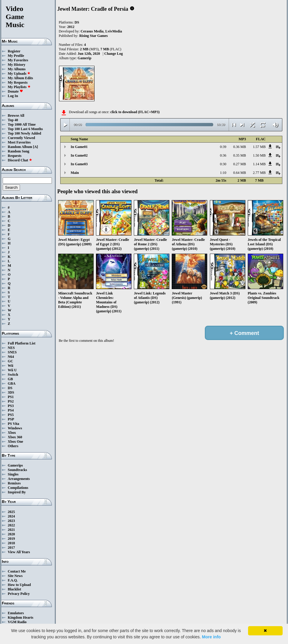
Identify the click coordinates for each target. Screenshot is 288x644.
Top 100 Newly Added (24, 133)
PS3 (11, 406)
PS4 (11, 410)
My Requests (18, 82)
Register (14, 51)
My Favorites (18, 60)
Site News (15, 576)
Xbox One (16, 442)
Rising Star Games (94, 36)
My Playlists (19, 87)
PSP (11, 419)
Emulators (16, 613)
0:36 (223, 155)
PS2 (11, 401)
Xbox (12, 433)
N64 (11, 357)
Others (13, 446)
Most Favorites (19, 142)
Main (75, 173)
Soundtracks (17, 470)
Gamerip (84, 58)
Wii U (12, 370)
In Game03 (79, 164)
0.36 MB (240, 147)
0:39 (223, 147)
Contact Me (17, 571)
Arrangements (19, 479)
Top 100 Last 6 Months (25, 129)
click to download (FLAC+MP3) (135, 112)
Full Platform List (22, 343)
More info (211, 637)
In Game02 (79, 155)
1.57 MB (259, 147)
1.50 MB (259, 155)
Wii (10, 366)
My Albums (17, 69)
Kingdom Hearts (21, 618)
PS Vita (13, 424)
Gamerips (15, 465)
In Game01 (79, 147)
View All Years (19, 552)
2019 (11, 539)
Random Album (20, 147)
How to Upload (19, 585)
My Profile (16, 56)
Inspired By (17, 492)
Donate (15, 91)
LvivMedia (114, 31)
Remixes (14, 483)
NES (11, 348)
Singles (13, 474)
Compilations (18, 488)
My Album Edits (20, 78)
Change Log (114, 54)
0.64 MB (240, 173)
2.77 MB (259, 173)
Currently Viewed (21, 138)
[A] (36, 147)
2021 (11, 530)
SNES (12, 352)
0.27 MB (240, 164)
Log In (13, 96)
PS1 (11, 397)
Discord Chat (20, 160)
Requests (15, 156)
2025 (11, 512)
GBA (12, 383)
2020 (11, 534)
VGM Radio (17, 622)
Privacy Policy (19, 594)
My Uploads (19, 74)
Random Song (18, 151)
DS (10, 388)
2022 (11, 525)
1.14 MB (259, 164)
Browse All (16, 116)
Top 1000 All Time (22, 124)
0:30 (223, 164)
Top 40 (13, 120)
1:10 (223, 173)
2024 (11, 516)
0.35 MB (240, 155)
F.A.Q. (13, 580)
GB (10, 379)
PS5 (11, 415)
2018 (11, 543)
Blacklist (14, 589)
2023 (11, 521)
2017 (11, 548)
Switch (13, 375)
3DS (11, 392)
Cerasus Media (92, 31)
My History (17, 65)
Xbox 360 (15, 437)
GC (10, 361)
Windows (15, 428)
